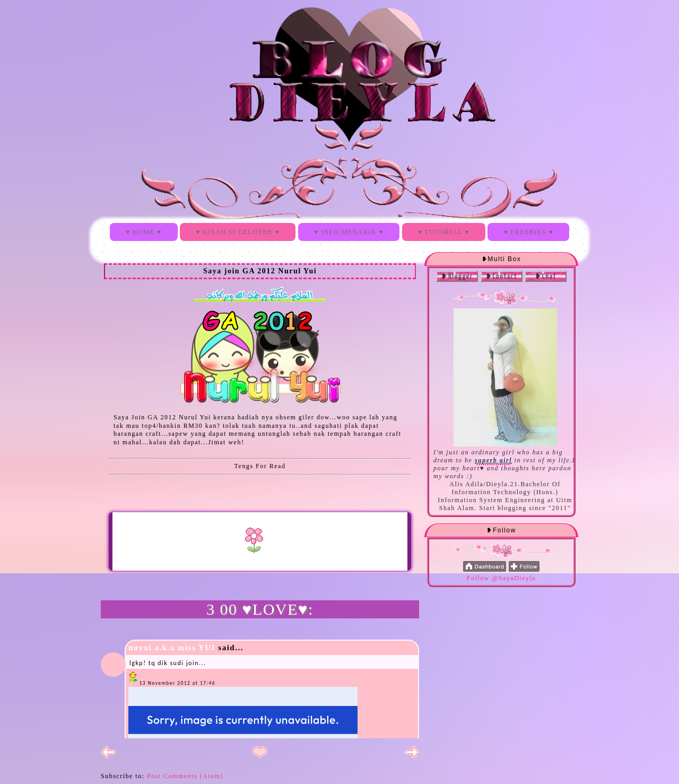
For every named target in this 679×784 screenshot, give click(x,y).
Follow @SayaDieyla (501, 578)
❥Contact (502, 277)
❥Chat (546, 277)
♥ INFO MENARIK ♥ (349, 232)
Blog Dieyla (143, 36)
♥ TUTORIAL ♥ (444, 232)
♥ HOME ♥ (144, 232)
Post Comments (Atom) (185, 776)
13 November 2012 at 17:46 (177, 683)
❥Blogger (457, 277)
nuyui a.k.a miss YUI (172, 648)
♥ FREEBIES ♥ (528, 232)
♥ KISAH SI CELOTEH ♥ (238, 232)
